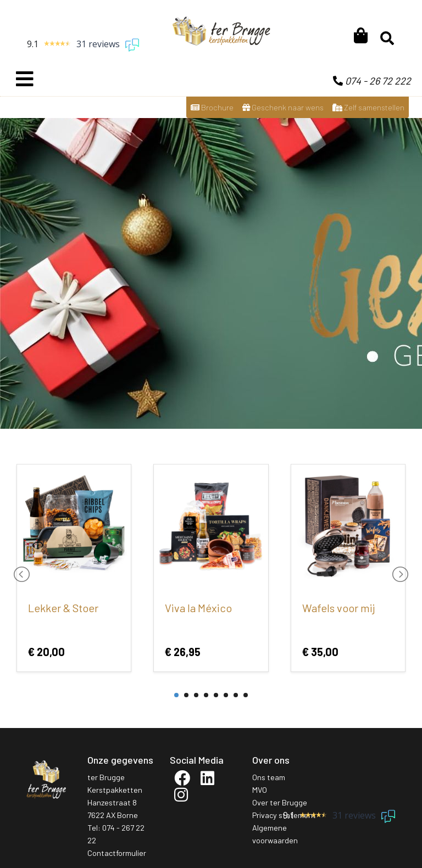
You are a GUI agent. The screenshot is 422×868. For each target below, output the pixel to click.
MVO (260, 790)
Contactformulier (117, 853)
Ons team (269, 777)
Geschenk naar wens (283, 107)
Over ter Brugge (280, 802)
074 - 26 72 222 (372, 81)
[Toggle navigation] (25, 79)
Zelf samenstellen (368, 107)
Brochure (212, 107)
